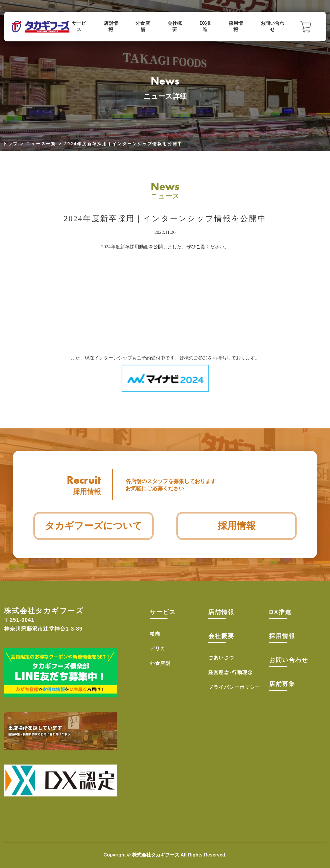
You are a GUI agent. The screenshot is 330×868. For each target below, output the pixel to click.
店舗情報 (111, 26)
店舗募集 (282, 684)
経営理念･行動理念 (230, 672)
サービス (79, 26)
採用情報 (236, 26)
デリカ (158, 648)
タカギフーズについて (94, 526)
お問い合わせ (272, 26)
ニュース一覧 (41, 144)
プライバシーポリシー (234, 687)
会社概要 (175, 26)
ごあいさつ (221, 658)
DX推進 (205, 26)
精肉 (155, 634)
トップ (10, 144)
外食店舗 (143, 26)
